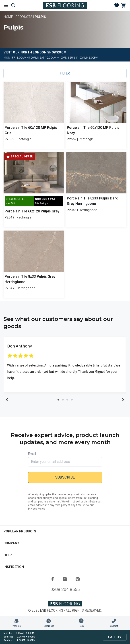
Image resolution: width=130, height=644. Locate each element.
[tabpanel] (65, 365)
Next (123, 400)
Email (32, 454)
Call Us (115, 637)
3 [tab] (67, 400)
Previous (7, 400)
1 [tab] (58, 400)
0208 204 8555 (65, 589)
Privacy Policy (37, 509)
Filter (65, 73)
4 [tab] (72, 400)
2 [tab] (63, 400)
